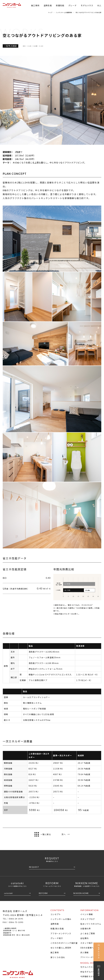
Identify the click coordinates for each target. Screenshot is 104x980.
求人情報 (84, 864)
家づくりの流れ (58, 868)
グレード (73, 5)
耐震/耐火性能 (57, 840)
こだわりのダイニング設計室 (64, 854)
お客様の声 (86, 840)
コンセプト (56, 825)
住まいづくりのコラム (91, 835)
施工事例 (35, 5)
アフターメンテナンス (61, 844)
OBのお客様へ (87, 859)
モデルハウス (87, 5)
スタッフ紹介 (87, 854)
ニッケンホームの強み (61, 830)
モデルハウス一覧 (89, 878)
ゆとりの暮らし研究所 (61, 859)
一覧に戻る (43, 745)
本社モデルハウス (89, 883)
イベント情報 (87, 825)
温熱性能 (48, 5)
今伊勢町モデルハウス (91, 888)
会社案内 (84, 849)
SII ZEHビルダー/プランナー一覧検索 (86, 928)
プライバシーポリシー (89, 868)
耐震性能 (60, 5)
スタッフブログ (88, 830)
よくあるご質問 (88, 844)
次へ (65, 745)
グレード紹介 (57, 849)
